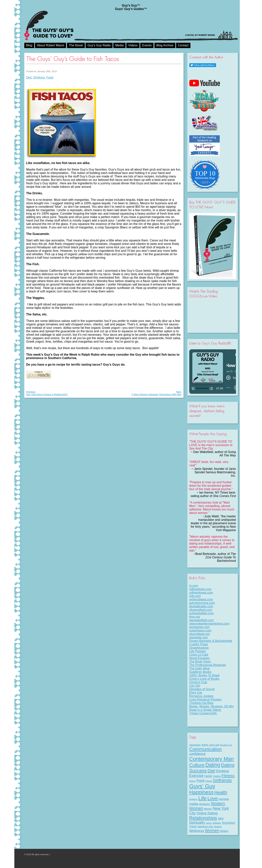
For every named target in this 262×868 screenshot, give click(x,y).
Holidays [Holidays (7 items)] (193, 799)
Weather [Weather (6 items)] (218, 827)
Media (119, 45)
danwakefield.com (202, 620)
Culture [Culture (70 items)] (197, 765)
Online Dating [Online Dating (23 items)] (207, 813)
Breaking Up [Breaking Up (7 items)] (226, 745)
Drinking (39, 78)
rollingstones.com (201, 593)
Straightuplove (199, 648)
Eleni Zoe (196, 693)
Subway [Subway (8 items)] (217, 823)
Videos (133, 45)
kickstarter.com (200, 627)
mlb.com (195, 596)
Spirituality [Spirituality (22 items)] (197, 823)
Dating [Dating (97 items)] (213, 765)
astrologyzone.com (202, 603)
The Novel (76, 45)
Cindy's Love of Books (204, 679)
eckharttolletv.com (202, 613)
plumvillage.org (200, 634)
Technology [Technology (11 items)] (228, 823)
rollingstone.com (200, 589)
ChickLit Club (198, 682)
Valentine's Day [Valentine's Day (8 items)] (205, 827)
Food (50, 78)
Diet (29, 78)
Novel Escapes (200, 658)
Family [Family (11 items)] (208, 776)
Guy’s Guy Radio (99, 45)
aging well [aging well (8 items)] (214, 745)
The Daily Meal (200, 668)
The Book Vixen (200, 662)
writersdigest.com (201, 599)
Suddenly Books (200, 672)
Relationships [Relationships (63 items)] (203, 818)
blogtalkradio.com (201, 606)
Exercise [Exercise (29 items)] (196, 776)
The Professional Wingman (208, 665)
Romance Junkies (201, 696)
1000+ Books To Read (204, 675)
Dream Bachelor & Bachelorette (211, 641)
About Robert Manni (51, 45)
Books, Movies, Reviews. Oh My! (212, 706)
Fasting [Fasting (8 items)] (217, 776)
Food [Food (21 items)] (200, 781)
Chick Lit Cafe (199, 655)
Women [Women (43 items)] (212, 831)
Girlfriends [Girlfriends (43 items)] (222, 780)
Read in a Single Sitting (205, 710)
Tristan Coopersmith (203, 713)
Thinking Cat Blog (201, 703)
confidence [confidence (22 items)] (198, 754)
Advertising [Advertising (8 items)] (195, 745)
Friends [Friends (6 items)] (209, 781)
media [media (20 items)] (194, 804)
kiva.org (195, 617)
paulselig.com (199, 637)
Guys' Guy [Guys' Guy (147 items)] (202, 786)
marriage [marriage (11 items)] (224, 799)
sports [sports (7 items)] (209, 823)
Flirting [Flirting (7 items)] (193, 781)
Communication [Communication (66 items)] (206, 749)
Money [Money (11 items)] (208, 809)
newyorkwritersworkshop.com (209, 624)
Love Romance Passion (205, 699)
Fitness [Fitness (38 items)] (228, 776)
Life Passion (198, 651)
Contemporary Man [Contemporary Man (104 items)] (212, 759)
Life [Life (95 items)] (203, 798)
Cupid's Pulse (199, 644)
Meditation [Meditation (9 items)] (205, 804)
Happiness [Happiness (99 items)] (201, 792)
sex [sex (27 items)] (221, 818)
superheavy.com (200, 630)
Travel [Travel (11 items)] (193, 826)
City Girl (195, 686)
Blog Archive (165, 45)
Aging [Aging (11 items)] (205, 745)
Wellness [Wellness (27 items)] (197, 831)
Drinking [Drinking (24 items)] (222, 771)
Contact (183, 45)
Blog (29, 45)
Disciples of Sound (202, 689)
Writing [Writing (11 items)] (224, 831)
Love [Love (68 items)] (213, 798)
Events (147, 45)
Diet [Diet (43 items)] (211, 771)
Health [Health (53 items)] (221, 793)
